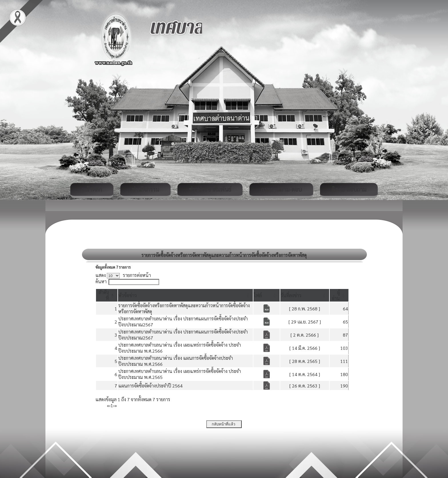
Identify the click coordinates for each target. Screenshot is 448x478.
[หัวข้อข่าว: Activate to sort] (185, 295)
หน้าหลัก (92, 189)
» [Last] (116, 405)
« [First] (108, 405)
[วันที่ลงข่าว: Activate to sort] (305, 295)
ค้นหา (101, 281)
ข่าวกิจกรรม (145, 189)
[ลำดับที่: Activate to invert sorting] (107, 295)
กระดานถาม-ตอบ (281, 189)
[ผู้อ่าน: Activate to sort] (339, 295)
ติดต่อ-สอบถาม (349, 189)
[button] (127, 295)
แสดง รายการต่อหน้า (123, 275)
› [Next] (114, 405)
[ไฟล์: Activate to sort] (267, 295)
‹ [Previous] (110, 405)
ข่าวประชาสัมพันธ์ (210, 189)
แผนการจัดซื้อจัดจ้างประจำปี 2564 (150, 386)
